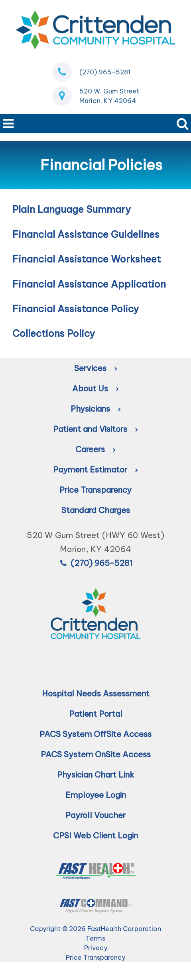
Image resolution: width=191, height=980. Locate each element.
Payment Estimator (95, 470)
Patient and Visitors (95, 429)
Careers (95, 449)
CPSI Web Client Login (95, 835)
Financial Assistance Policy (76, 309)
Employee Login (96, 795)
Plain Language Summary (72, 209)
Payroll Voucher (95, 815)
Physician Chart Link (96, 775)
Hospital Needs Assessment (96, 693)
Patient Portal (96, 714)
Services (96, 368)
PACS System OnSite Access (96, 754)
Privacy (96, 948)
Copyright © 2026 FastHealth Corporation (95, 929)
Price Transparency (95, 490)
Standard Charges (96, 510)
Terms (95, 938)
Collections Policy (54, 333)
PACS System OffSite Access (95, 734)
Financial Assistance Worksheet (87, 259)
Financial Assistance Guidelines (86, 234)
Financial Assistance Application (89, 284)
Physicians (96, 409)
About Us (95, 388)
